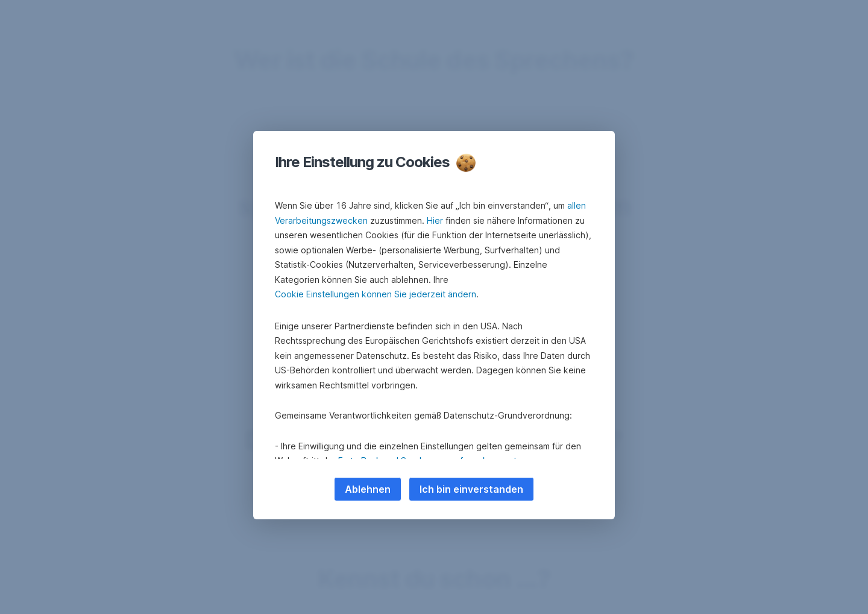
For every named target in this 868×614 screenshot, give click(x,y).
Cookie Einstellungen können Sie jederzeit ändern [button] (376, 294)
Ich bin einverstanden (471, 489)
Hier (435, 220)
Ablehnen (368, 489)
